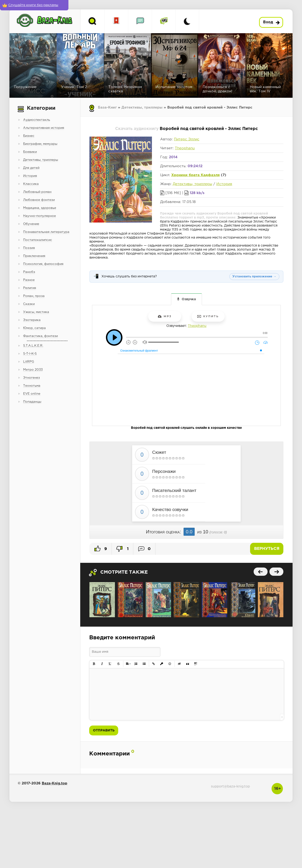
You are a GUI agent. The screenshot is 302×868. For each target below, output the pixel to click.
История (224, 184)
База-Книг (107, 107)
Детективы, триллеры (142, 107)
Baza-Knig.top (55, 783)
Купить (208, 316)
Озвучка (189, 299)
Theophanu (185, 148)
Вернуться (267, 549)
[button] (94, 664)
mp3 (165, 316)
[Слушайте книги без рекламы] (34, 5)
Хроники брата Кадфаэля (195, 175)
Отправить (104, 730)
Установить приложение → (254, 277)
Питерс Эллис (187, 139)
